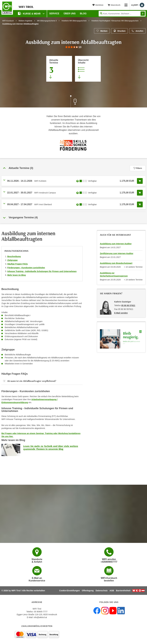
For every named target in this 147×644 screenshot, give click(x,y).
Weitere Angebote (25, 21)
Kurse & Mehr (30, 13)
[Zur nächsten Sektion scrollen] (73, 102)
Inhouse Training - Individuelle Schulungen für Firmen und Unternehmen (42, 271)
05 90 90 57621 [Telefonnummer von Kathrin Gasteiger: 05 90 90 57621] (128, 305)
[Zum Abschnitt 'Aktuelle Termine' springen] (59, 69)
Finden (143, 14)
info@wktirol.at (40, 617)
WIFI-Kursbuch (8, 21)
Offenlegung (88, 591)
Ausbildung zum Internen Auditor (116, 244)
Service (54, 14)
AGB (112, 591)
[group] (73, 47)
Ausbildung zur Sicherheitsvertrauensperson (114, 274)
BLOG (83, 14)
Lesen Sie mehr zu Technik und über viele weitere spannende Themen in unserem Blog (51, 448)
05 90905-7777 (41, 612)
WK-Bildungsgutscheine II (47, 21)
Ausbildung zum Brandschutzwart (116, 263)
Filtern (138, 168)
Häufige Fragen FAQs (18, 264)
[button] (42, 381)
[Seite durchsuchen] (122, 14)
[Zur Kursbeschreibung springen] (88, 69)
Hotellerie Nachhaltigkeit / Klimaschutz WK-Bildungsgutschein (115, 21)
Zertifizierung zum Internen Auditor (117, 253)
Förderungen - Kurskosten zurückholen (26, 268)
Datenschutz (102, 591)
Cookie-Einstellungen (70, 591)
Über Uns (70, 14)
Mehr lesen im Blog (17, 275)
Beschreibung (14, 256)
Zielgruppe (12, 260)
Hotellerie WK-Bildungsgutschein (74, 21)
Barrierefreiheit (123, 591)
